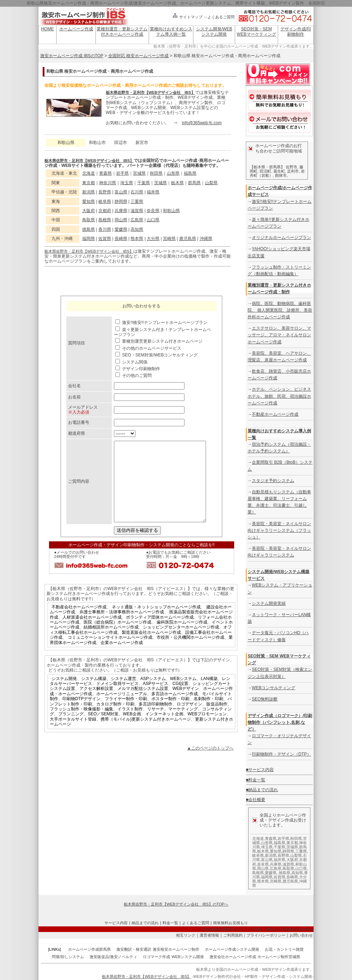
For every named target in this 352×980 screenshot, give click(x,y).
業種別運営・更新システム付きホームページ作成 (122, 31)
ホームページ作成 (76, 29)
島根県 (105, 220)
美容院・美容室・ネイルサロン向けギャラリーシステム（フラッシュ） (279, 530)
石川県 (137, 192)
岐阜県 (105, 202)
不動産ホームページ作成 (275, 414)
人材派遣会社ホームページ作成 (92, 633)
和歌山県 (171, 211)
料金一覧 (170, 923)
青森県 (105, 173)
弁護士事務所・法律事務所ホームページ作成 (122, 628)
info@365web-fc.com (202, 123)
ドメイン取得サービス (117, 699)
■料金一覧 (256, 780)
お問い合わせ (301, 935)
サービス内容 (116, 923)
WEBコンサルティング (274, 688)
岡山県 (121, 220)
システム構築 (94, 695)
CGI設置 (180, 699)
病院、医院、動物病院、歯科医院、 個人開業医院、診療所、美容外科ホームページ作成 (280, 310)
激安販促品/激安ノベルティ (113, 957)
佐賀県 (105, 239)
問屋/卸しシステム (68, 957)
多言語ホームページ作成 (175, 710)
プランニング (71, 730)
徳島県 (89, 229)
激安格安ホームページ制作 (176, 949)
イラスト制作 (130, 725)
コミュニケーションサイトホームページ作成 (110, 653)
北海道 (89, 173)
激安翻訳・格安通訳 (134, 949)
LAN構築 (209, 695)
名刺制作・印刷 (208, 715)
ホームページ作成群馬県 (89, 949)
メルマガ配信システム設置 (143, 704)
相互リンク (186, 935)
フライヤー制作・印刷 (126, 715)
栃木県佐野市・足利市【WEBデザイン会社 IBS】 (150, 92)
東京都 (89, 183)
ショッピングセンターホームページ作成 (181, 643)
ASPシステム (153, 695)
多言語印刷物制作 (156, 720)
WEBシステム (183, 695)
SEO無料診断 (265, 699)
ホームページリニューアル (122, 710)
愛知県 (89, 202)
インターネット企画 (164, 730)
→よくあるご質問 (219, 17)
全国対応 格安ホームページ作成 (138, 56)
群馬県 (194, 183)
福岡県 (89, 239)
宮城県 (139, 173)
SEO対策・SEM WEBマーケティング (256, 31)
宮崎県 (169, 239)
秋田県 (156, 173)
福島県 (190, 173)
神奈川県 (108, 183)
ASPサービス (156, 699)
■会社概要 (256, 800)
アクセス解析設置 (96, 704)
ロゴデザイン (189, 720)
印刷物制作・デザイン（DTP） (281, 754)
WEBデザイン (186, 704)
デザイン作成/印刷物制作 (296, 31)
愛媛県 (121, 229)
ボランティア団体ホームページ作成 (160, 633)
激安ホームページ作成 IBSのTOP (72, 56)
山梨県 (211, 183)
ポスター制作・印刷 (170, 715)
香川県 (105, 229)
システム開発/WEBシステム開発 (214, 31)
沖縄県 (206, 239)
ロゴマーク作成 (156, 957)
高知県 (137, 229)
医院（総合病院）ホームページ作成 (117, 638)
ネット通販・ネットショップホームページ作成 (156, 623)
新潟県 (89, 192)
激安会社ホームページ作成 (233, 957)
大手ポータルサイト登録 (73, 735)
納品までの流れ (145, 923)
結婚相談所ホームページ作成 (111, 643)
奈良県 (153, 211)
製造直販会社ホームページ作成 (151, 648)
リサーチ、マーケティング (172, 725)
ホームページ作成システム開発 (232, 949)
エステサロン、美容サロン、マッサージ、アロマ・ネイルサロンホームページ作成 (279, 335)
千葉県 (144, 183)
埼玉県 (127, 183)
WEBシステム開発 (188, 957)
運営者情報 (209, 935)
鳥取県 (89, 220)
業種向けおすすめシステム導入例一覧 (171, 31)
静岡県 (121, 202)
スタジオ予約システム (273, 481)
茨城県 (160, 183)
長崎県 (121, 239)
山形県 (173, 173)
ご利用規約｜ (235, 935)
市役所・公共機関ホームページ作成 (190, 653)
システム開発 (64, 695)
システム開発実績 (269, 603)
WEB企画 (132, 730)
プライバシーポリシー (266, 935)
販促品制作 (217, 720)
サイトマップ (187, 17)
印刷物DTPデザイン (81, 715)
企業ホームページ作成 (122, 659)
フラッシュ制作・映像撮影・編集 (81, 725)
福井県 (153, 192)
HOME (47, 29)
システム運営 (123, 695)
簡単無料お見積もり (230, 923)
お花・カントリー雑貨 (284, 949)
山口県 (153, 220)
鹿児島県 (188, 239)
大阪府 (89, 211)
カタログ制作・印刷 (115, 720)
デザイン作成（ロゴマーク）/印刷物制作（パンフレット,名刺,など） (280, 722)
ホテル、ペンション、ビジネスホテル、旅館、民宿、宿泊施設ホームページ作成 (279, 396)
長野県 (105, 192)
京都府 (105, 211)
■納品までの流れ (262, 790)
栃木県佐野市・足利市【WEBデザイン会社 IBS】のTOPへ (176, 904)
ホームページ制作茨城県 (279, 957)
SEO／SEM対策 (103, 730)
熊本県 (137, 239)
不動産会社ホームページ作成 (79, 623)
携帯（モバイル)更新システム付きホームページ (146, 735)
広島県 (137, 220)
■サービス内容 (260, 770)
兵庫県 (121, 211)
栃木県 (177, 183)
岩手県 (122, 173)
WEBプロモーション (207, 730)
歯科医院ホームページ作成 (182, 638)
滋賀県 (137, 211)
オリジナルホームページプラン (281, 238)
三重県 (137, 202)
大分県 (153, 239)
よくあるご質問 (196, 923)
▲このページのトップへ (210, 764)
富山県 (121, 192)
